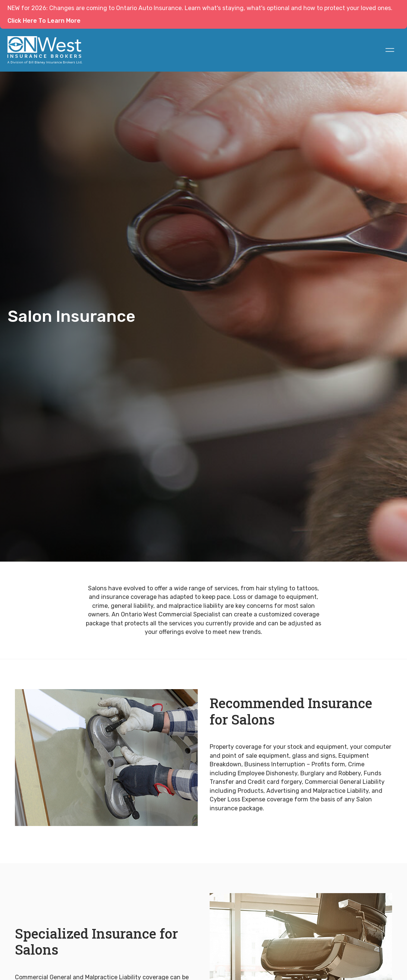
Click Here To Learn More (44, 21)
